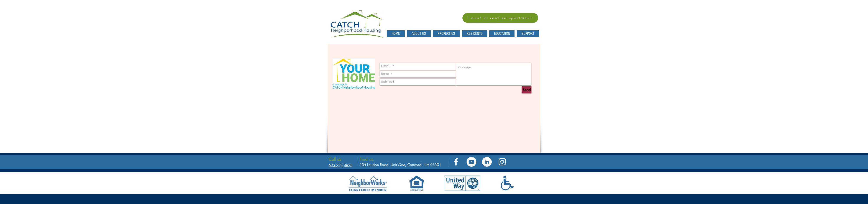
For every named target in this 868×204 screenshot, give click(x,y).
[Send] (527, 90)
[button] (475, 34)
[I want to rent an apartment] (500, 18)
